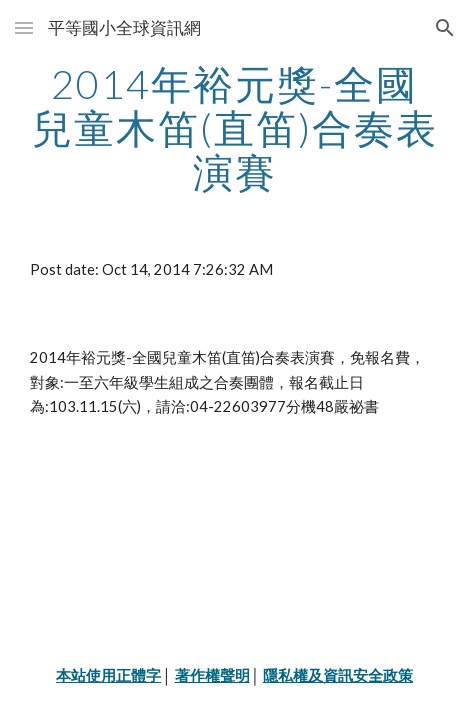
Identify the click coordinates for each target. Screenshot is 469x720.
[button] (24, 27)
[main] (234, 128)
